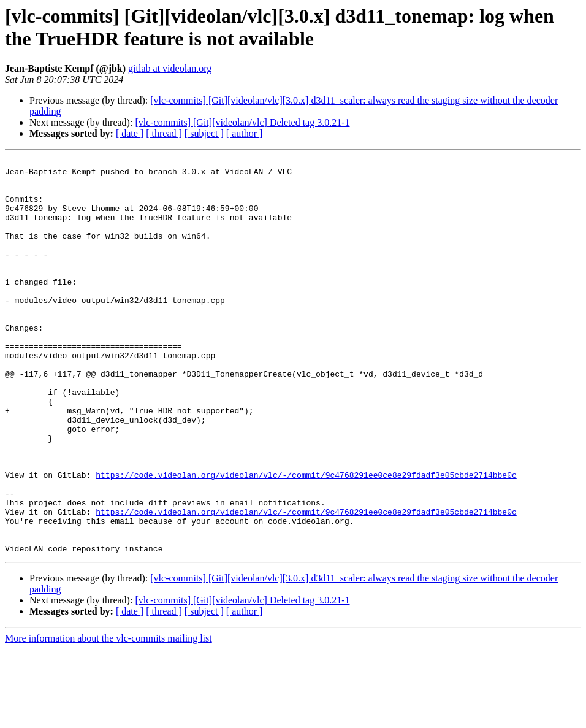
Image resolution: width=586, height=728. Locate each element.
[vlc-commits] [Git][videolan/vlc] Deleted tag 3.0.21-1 (242, 122)
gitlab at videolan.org (170, 68)
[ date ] (130, 133)
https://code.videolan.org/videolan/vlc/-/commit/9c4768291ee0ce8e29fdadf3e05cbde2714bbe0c (306, 539)
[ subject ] (204, 133)
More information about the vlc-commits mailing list (108, 717)
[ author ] (245, 133)
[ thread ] (164, 133)
